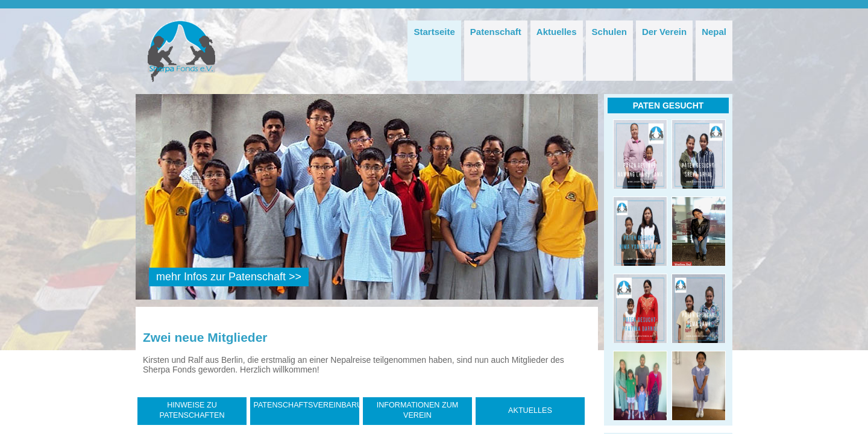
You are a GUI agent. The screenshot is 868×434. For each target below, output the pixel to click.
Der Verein (664, 32)
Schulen (609, 32)
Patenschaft (496, 32)
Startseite (434, 32)
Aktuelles (557, 32)
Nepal (714, 32)
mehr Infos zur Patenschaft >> (229, 277)
